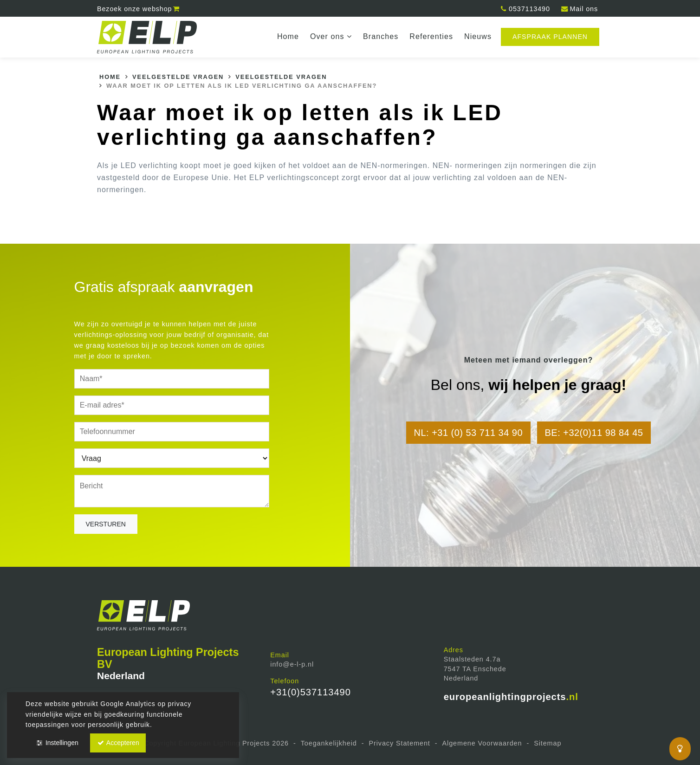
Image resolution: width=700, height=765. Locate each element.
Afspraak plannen (550, 37)
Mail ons (579, 9)
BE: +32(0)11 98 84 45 (594, 433)
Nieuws (478, 36)
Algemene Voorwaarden (482, 743)
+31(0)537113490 (310, 692)
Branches (381, 36)
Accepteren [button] (118, 743)
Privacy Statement (399, 743)
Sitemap (548, 743)
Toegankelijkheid (329, 743)
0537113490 (525, 9)
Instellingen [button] (57, 743)
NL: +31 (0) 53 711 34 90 (468, 433)
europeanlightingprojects (511, 697)
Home (288, 36)
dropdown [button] (351, 37)
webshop (139, 9)
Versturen (106, 524)
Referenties (431, 36)
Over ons (331, 36)
